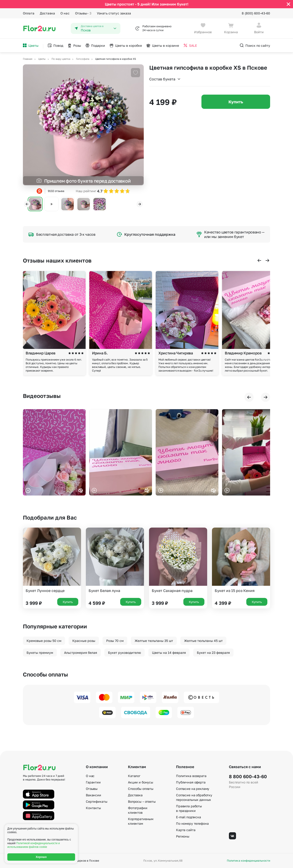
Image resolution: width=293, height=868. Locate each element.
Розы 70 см (115, 641)
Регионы (183, 836)
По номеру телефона (192, 823)
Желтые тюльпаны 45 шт (203, 641)
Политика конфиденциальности (248, 861)
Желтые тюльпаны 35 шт (154, 641)
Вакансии (94, 795)
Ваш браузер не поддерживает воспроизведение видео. (54, 452)
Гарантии (93, 782)
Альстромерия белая (81, 653)
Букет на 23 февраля (213, 653)
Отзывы (83, 13)
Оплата (29, 13)
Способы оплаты (141, 789)
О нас (65, 13)
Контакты (93, 808)
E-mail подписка (189, 817)
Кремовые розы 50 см (44, 641)
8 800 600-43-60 (248, 776)
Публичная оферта (191, 782)
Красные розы (84, 641)
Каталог (134, 776)
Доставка (47, 13)
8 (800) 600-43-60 (256, 13)
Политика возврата (191, 776)
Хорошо (41, 857)
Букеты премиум (40, 653)
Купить (236, 102)
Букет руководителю (125, 653)
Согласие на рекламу (193, 789)
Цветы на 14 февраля (169, 653)
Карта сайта (186, 830)
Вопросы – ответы (142, 801)
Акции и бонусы (141, 782)
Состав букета (165, 79)
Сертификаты (96, 801)
